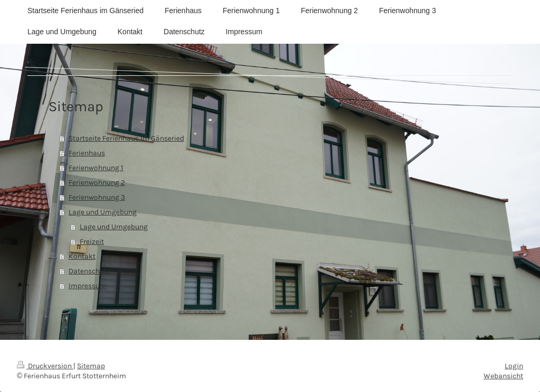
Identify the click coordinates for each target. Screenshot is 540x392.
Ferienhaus (87, 153)
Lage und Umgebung (103, 212)
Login (514, 366)
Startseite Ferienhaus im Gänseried (126, 138)
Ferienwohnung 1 (96, 168)
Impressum (88, 286)
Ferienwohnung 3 (97, 197)
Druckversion (45, 366)
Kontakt (82, 256)
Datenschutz (89, 271)
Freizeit (92, 242)
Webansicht (503, 376)
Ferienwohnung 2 (97, 183)
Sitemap (91, 366)
